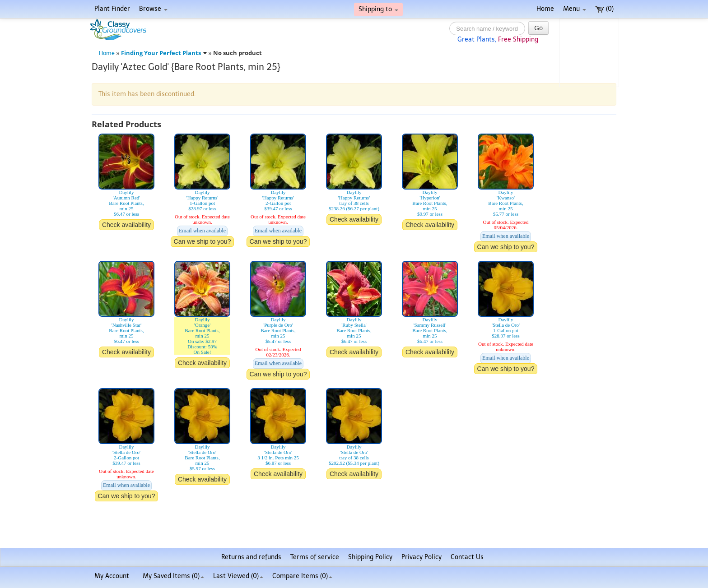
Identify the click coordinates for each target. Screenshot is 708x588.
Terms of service (315, 557)
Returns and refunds (251, 557)
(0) (604, 9)
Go (538, 28)
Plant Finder (112, 9)
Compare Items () (302, 576)
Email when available (202, 231)
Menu (575, 9)
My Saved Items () (173, 576)
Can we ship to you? (203, 241)
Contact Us (467, 557)
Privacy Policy (422, 557)
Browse (153, 9)
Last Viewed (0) (238, 576)
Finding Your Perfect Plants (164, 53)
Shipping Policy (370, 557)
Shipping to (378, 9)
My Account (112, 576)
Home (545, 9)
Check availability (126, 225)
